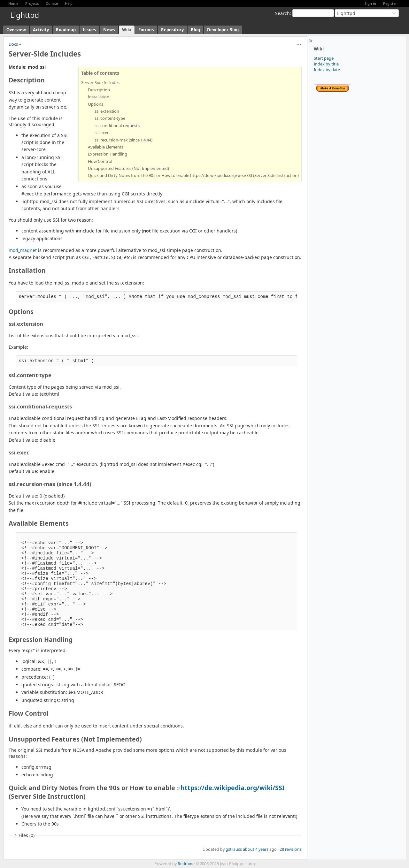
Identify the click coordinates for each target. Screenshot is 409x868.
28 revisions (291, 849)
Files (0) (24, 835)
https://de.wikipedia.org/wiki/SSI (233, 788)
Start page (324, 58)
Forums (146, 30)
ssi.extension (107, 111)
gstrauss (234, 849)
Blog (195, 30)
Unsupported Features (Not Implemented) (128, 168)
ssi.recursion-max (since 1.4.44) (123, 140)
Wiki (127, 30)
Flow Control (100, 161)
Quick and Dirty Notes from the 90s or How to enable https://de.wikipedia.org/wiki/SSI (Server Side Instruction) (193, 175)
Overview (16, 30)
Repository (172, 30)
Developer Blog (223, 30)
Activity (41, 30)
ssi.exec (102, 133)
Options (96, 104)
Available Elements (106, 147)
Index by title (326, 64)
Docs (13, 44)
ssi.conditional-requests (117, 126)
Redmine (186, 864)
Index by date (327, 70)
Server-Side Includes (100, 82)
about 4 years (256, 849)
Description (99, 90)
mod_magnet (23, 250)
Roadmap (66, 30)
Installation (99, 97)
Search (282, 13)
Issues (89, 30)
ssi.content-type (110, 118)
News (109, 30)
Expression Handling (108, 154)
